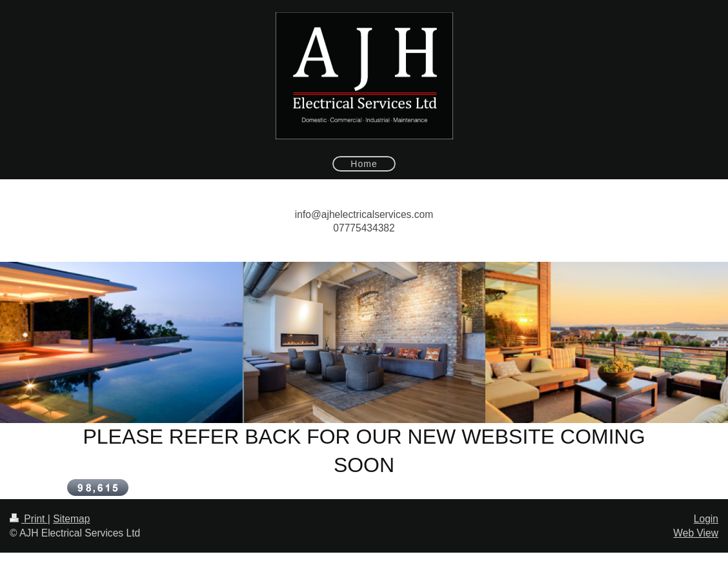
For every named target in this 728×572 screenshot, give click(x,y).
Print (29, 519)
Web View (696, 533)
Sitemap (71, 519)
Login (706, 519)
